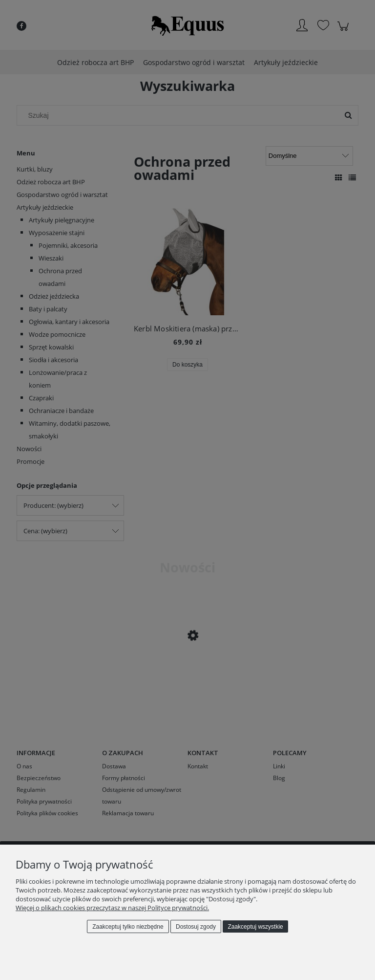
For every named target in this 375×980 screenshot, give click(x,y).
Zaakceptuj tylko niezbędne (128, 927)
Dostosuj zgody (196, 927)
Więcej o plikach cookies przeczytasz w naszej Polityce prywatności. (112, 908)
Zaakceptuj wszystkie (255, 927)
